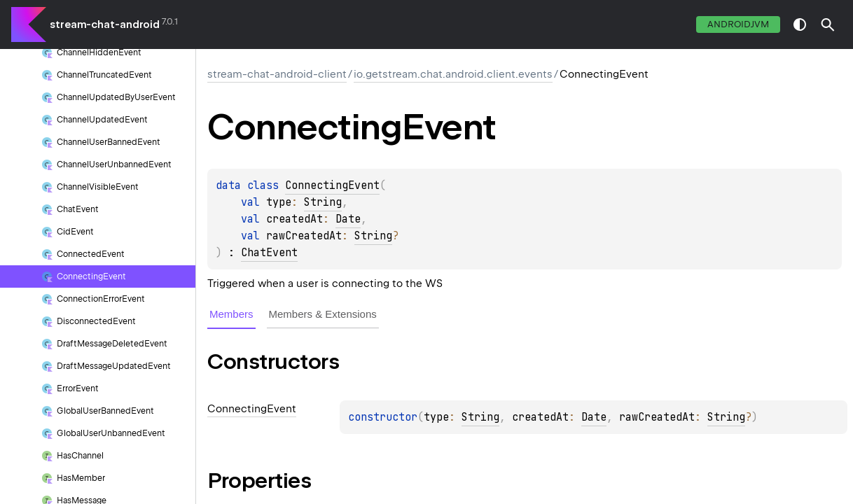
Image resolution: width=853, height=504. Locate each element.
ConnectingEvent (332, 185)
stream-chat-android (105, 24)
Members (231, 314)
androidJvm (738, 24)
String (323, 202)
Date (348, 219)
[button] (828, 24)
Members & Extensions (323, 314)
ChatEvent (269, 253)
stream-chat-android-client (277, 74)
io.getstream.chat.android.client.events (453, 74)
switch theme (800, 24)
